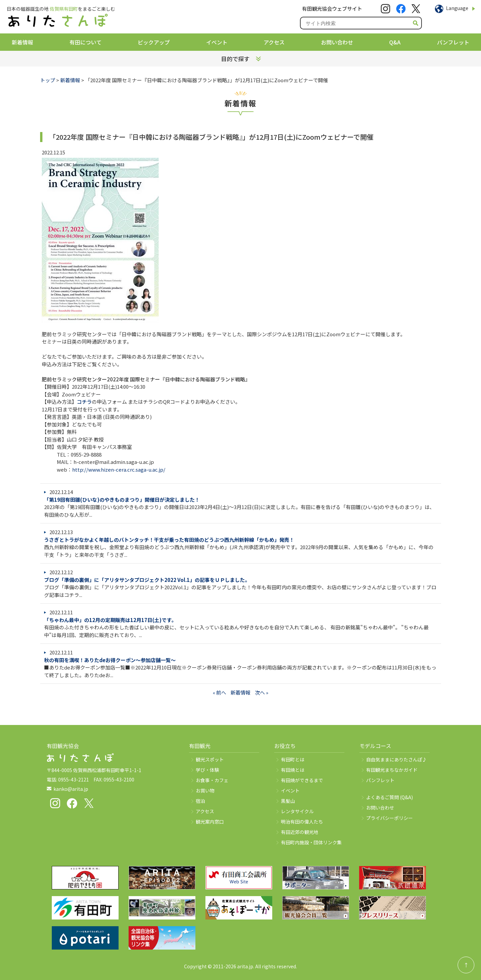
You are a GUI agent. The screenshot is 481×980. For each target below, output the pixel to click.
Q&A (395, 42)
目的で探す (235, 59)
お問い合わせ (337, 42)
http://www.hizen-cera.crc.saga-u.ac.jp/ (119, 469)
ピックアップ (154, 42)
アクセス (274, 42)
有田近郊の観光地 (300, 832)
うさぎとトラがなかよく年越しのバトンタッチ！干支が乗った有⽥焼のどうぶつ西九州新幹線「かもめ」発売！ (169, 540)
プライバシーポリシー (389, 818)
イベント (217, 42)
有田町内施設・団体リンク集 (311, 842)
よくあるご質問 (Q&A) (389, 797)
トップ (48, 80)
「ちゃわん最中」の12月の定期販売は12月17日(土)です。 (110, 620)
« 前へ (219, 692)
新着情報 (22, 42)
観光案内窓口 (210, 822)
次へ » (262, 692)
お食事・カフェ (212, 780)
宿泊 (200, 801)
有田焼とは (293, 770)
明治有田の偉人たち (302, 822)
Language (457, 8)
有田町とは (293, 759)
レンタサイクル (297, 811)
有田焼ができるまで (302, 780)
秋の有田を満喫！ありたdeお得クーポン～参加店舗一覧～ (110, 660)
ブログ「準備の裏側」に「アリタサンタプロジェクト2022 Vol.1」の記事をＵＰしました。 (147, 580)
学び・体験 (207, 770)
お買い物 (205, 790)
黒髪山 (288, 801)
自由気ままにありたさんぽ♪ (396, 759)
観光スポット (210, 759)
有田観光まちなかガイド (392, 770)
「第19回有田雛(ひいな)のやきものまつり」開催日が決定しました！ (122, 500)
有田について (86, 42)
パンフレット (453, 42)
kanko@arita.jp (71, 789)
